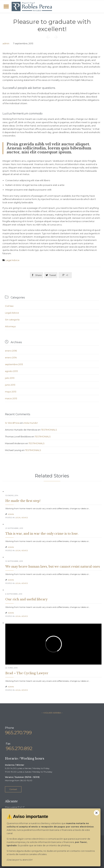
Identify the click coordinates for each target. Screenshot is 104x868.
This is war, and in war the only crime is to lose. (42, 534)
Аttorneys (10, 326)
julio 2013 (10, 378)
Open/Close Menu (6, 6)
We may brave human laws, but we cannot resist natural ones (53, 567)
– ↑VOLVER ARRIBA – (52, 713)
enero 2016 (11, 351)
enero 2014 (11, 357)
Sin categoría (12, 320)
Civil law (9, 306)
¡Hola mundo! (31, 423)
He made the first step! (23, 501)
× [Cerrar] (97, 813)
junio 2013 (10, 385)
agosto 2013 (11, 371)
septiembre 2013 (14, 364)
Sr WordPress (12, 423)
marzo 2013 (11, 398)
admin (6, 43)
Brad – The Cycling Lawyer (27, 673)
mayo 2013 (11, 392)
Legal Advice (12, 260)
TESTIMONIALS (49, 430)
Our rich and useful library (26, 599)
